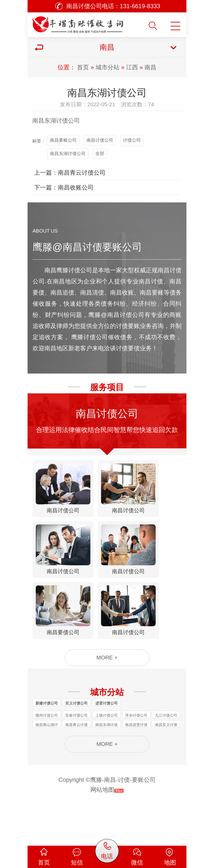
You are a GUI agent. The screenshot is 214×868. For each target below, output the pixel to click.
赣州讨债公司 (47, 752)
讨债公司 (68, 121)
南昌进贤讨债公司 (136, 762)
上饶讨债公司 (107, 752)
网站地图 (102, 831)
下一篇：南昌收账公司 (64, 187)
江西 (132, 67)
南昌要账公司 (63, 140)
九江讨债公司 (166, 752)
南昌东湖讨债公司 (68, 154)
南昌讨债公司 (100, 140)
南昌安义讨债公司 (166, 762)
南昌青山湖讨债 (47, 762)
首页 (83, 67)
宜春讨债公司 (76, 752)
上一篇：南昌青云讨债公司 (70, 173)
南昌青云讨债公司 (76, 762)
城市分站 (107, 67)
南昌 (150, 67)
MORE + (107, 693)
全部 (100, 154)
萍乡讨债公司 (136, 752)
